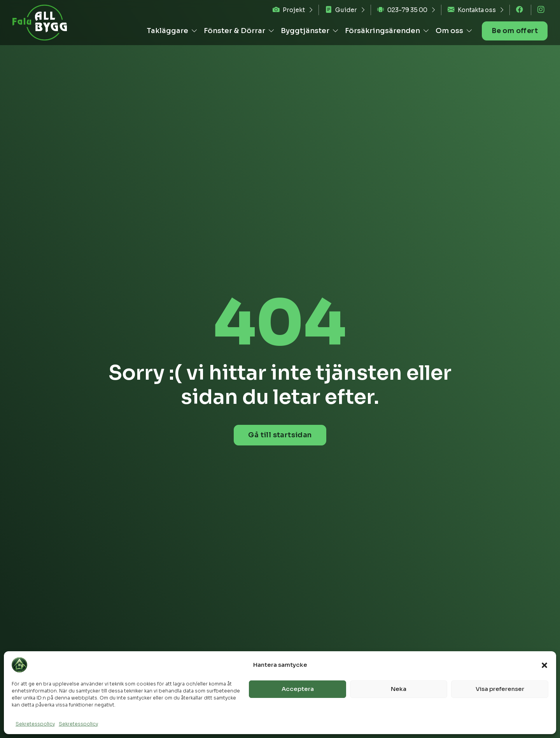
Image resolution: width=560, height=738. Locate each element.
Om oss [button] (453, 31)
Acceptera (298, 689)
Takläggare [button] (171, 31)
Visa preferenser (500, 689)
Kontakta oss (472, 10)
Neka (399, 689)
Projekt (289, 10)
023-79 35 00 (402, 10)
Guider (341, 10)
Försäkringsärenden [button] (386, 31)
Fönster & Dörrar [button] (238, 31)
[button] (544, 665)
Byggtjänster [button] (309, 31)
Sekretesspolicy (35, 724)
